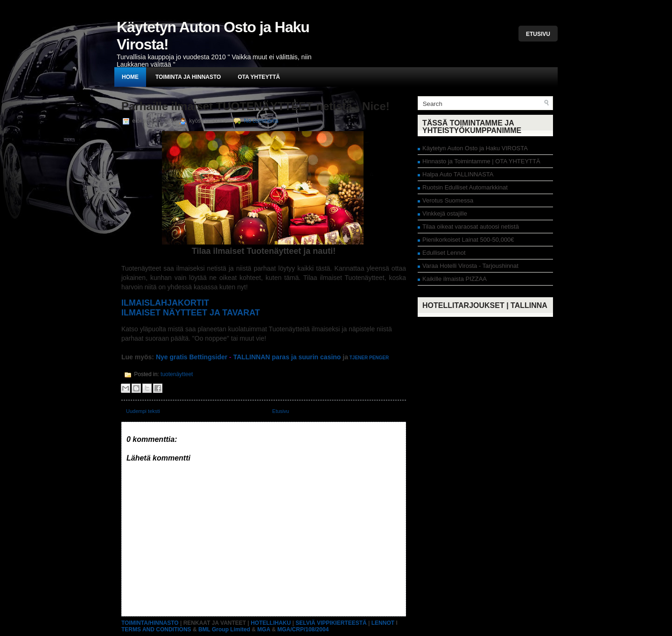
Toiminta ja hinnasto (188, 77)
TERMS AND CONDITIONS (156, 629)
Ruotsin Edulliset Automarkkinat (465, 187)
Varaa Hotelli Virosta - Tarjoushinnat (470, 266)
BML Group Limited (224, 629)
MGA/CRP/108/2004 (303, 629)
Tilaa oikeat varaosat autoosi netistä (471, 227)
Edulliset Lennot (444, 253)
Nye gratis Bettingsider (191, 357)
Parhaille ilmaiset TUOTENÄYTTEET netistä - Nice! (255, 106)
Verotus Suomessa (448, 200)
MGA (264, 629)
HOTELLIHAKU (271, 623)
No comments (261, 121)
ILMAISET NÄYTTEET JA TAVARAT (191, 313)
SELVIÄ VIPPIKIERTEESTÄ (331, 623)
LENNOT (383, 623)
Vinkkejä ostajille (445, 213)
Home (130, 77)
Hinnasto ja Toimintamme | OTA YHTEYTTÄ (481, 161)
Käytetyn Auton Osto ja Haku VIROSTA (475, 148)
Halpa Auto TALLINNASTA (458, 174)
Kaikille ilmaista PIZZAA (455, 279)
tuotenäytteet (177, 374)
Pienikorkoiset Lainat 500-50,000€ (468, 240)
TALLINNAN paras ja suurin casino (287, 357)
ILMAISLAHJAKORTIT (165, 303)
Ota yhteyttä (259, 77)
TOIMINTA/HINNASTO (150, 623)
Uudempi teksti (143, 411)
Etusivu (538, 34)
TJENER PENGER (369, 358)
